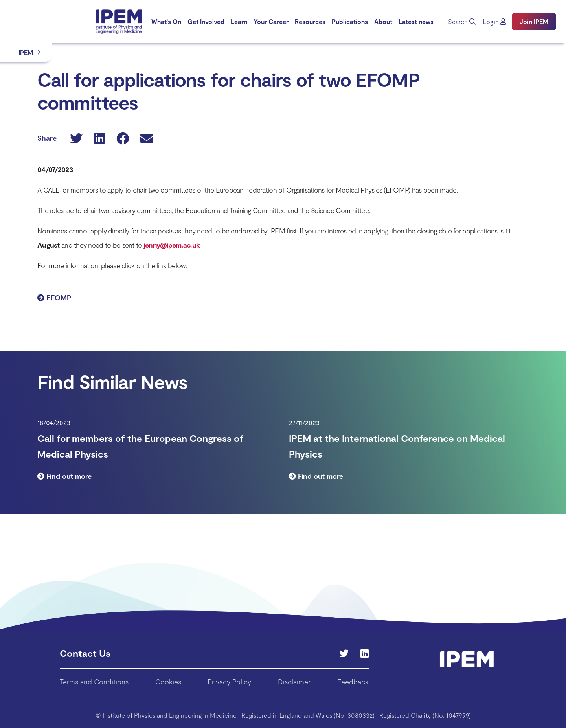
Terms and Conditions (94, 682)
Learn (239, 21)
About (383, 21)
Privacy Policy (229, 682)
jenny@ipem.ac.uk (172, 245)
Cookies (168, 682)
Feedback (353, 682)
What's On (166, 21)
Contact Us (85, 653)
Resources (310, 21)
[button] (494, 22)
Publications (350, 21)
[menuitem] (166, 22)
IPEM (26, 52)
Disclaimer (294, 682)
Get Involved (206, 21)
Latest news (416, 21)
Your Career (271, 21)
